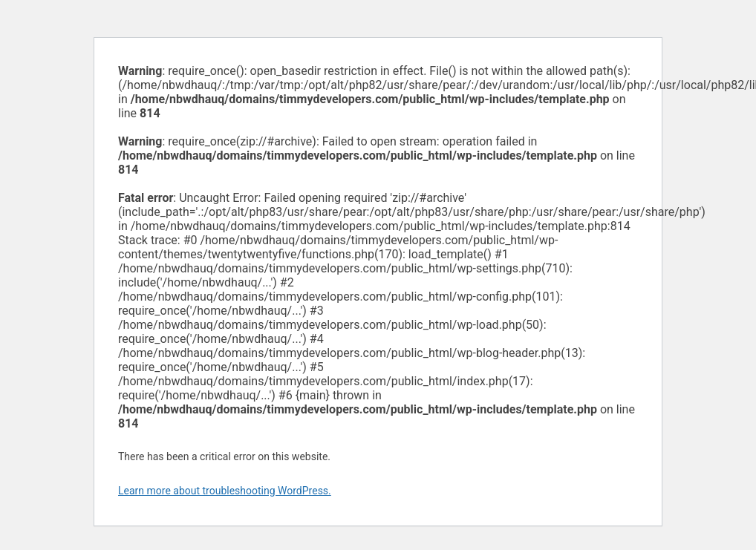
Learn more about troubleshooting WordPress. (225, 491)
